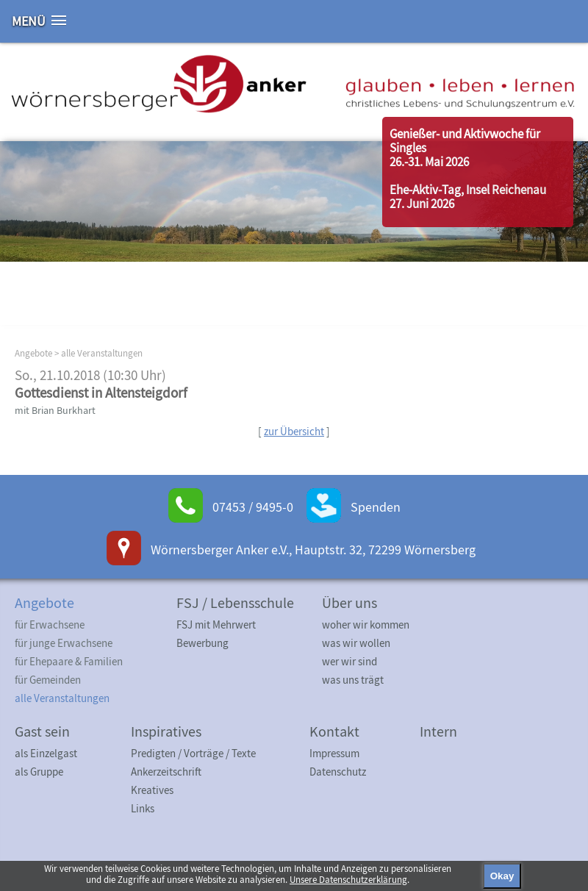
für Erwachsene (50, 625)
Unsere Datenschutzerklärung (348, 880)
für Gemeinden (48, 680)
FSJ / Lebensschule (235, 602)
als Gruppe (39, 772)
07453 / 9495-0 (253, 507)
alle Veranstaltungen (102, 353)
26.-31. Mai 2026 (429, 162)
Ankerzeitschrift (166, 772)
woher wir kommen (366, 625)
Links (143, 808)
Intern (438, 731)
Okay (502, 876)
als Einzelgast (46, 753)
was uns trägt (353, 680)
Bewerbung (202, 643)
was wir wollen (356, 643)
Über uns (349, 602)
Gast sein (42, 731)
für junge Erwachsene (64, 643)
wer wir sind (349, 661)
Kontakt (334, 731)
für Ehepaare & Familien (69, 661)
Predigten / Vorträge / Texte (193, 753)
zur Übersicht (294, 431)
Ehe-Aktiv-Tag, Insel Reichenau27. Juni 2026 (468, 197)
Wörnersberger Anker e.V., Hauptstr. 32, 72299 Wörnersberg (313, 550)
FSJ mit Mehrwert (216, 625)
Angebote (33, 353)
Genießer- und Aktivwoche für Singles (465, 141)
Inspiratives (166, 731)
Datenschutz (338, 772)
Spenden (376, 507)
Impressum (334, 753)
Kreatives (152, 790)
